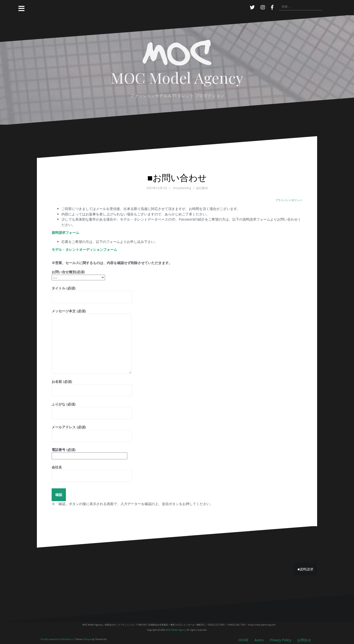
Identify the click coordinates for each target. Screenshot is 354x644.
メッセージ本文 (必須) (92, 314)
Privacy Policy (280, 640)
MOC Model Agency (177, 77)
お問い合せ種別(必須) (78, 275)
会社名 (92, 472)
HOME (243, 640)
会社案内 (202, 188)
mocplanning (182, 188)
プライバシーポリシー (289, 200)
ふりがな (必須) (92, 409)
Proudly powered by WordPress (57, 639)
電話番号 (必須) (89, 453)
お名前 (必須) (92, 386)
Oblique (88, 639)
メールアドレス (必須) (92, 431)
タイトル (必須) (92, 292)
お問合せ (304, 640)
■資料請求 (306, 569)
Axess (259, 640)
